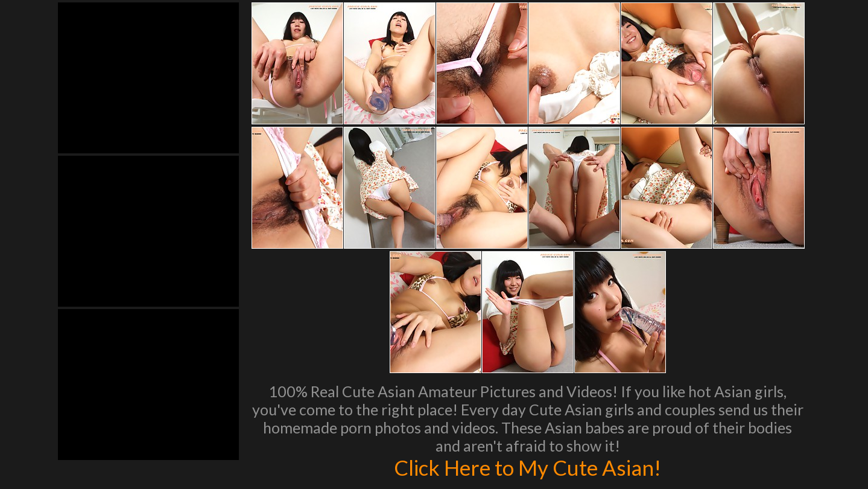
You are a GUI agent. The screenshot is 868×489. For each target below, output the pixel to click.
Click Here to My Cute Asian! (527, 467)
